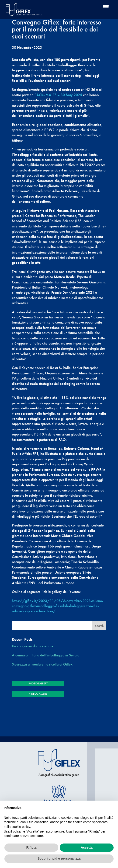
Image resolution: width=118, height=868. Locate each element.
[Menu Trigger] (106, 6)
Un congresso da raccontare (33, 646)
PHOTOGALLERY (38, 683)
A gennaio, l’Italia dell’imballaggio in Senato (46, 655)
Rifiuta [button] (31, 847)
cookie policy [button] (21, 827)
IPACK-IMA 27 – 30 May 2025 (58, 95)
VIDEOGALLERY (38, 694)
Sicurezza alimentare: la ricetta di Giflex (42, 664)
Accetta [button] (87, 847)
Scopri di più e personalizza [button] (59, 858)
